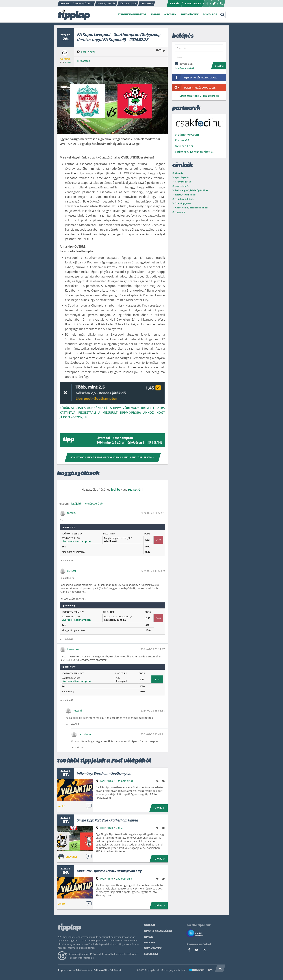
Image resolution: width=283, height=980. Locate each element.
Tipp (162, 50)
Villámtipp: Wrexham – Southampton (104, 773)
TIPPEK (155, 15)
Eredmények (152, 949)
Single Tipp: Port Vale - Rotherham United (107, 820)
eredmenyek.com (187, 135)
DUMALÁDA (210, 15)
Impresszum (65, 970)
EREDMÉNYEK (189, 15)
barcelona (73, 649)
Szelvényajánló (183, 203)
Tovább (160, 808)
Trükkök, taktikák (184, 199)
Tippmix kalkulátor (158, 931)
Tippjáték (180, 212)
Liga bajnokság (124, 781)
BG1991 (72, 571)
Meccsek (149, 943)
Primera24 (182, 140)
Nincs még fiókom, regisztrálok (199, 96)
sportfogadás (182, 177)
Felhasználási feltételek (107, 970)
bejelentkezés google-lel (194, 88)
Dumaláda (151, 954)
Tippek (148, 937)
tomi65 (71, 513)
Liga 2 (119, 828)
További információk (82, 958)
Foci (84, 52)
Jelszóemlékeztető (185, 68)
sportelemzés (182, 186)
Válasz (69, 561)
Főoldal (149, 925)
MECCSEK (170, 15)
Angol (91, 52)
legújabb (76, 504)
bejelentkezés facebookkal (194, 78)
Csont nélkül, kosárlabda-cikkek (192, 208)
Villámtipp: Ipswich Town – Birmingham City (109, 871)
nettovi (77, 711)
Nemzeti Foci (184, 146)
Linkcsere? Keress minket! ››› (194, 152)
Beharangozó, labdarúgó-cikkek (192, 190)
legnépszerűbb (94, 504)
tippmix (179, 173)
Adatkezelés (83, 970)
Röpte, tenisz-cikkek (186, 195)
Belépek (220, 66)
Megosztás (83, 61)
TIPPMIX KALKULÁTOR (132, 15)
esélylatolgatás (183, 182)
